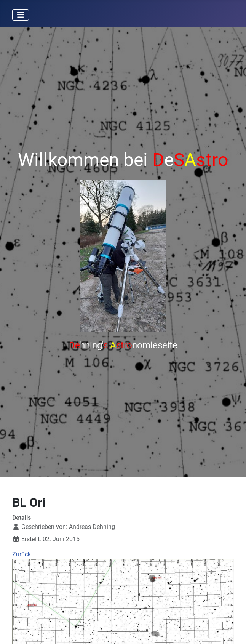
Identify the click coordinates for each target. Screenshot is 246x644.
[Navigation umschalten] (21, 15)
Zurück (22, 554)
